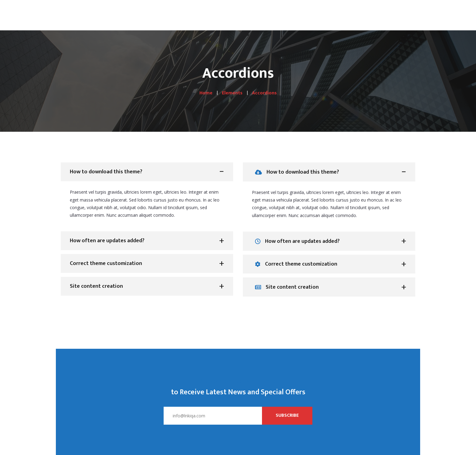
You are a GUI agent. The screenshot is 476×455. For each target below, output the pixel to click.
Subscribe (287, 415)
